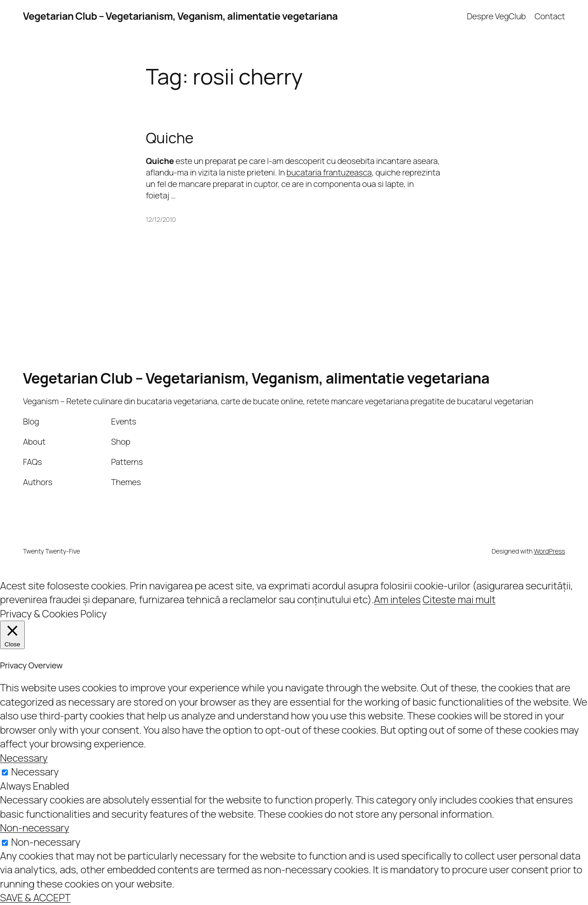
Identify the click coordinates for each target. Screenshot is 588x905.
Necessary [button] (24, 758)
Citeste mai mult (459, 600)
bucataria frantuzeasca (329, 172)
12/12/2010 (161, 219)
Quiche (170, 138)
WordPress (549, 551)
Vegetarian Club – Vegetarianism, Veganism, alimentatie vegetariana (180, 16)
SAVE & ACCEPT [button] (35, 898)
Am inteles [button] (397, 600)
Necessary (35, 772)
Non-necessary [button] (35, 828)
